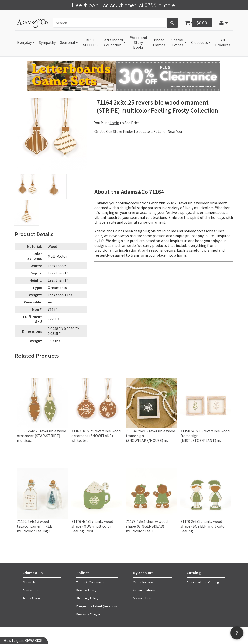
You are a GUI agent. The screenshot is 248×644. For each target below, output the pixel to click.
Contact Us (30, 590)
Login (114, 122)
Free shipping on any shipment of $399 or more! (124, 5)
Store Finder (123, 131)
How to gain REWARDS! (23, 640)
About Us (29, 582)
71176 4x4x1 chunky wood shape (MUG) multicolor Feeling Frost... (92, 526)
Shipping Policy (87, 598)
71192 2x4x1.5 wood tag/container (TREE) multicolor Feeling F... (35, 526)
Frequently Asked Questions (97, 606)
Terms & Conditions (90, 582)
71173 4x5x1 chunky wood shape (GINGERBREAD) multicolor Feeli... (147, 526)
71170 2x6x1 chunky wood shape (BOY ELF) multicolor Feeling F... (203, 526)
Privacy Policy (86, 590)
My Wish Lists (143, 598)
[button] (224, 22)
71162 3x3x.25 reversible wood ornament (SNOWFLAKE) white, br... (96, 435)
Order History (143, 582)
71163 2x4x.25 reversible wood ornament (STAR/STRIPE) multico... (42, 435)
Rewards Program (89, 614)
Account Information (148, 590)
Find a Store (31, 598)
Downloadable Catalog (203, 582)
